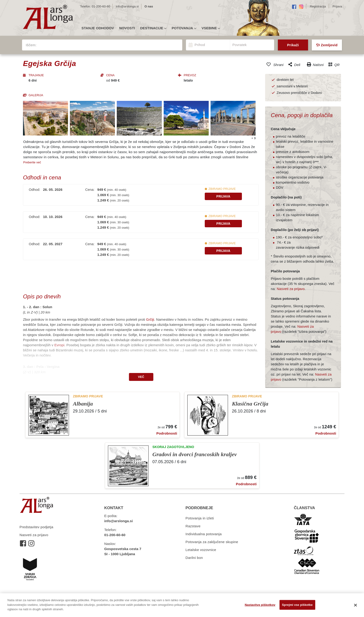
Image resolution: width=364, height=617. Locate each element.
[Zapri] (356, 605)
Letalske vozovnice (201, 550)
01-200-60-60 (101, 6)
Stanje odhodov (98, 28)
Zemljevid (327, 45)
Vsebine (211, 28)
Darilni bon (194, 558)
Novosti (127, 28)
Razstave (193, 526)
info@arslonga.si (127, 6)
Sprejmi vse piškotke (297, 605)
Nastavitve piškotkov (260, 605)
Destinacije (153, 28)
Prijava (223, 196)
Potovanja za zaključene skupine (212, 542)
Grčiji (150, 319)
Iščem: (31, 45)
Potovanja (184, 28)
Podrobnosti (167, 433)
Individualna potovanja (204, 534)
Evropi (59, 345)
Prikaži (293, 45)
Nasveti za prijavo (291, 289)
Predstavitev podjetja (36, 527)
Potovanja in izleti (200, 518)
